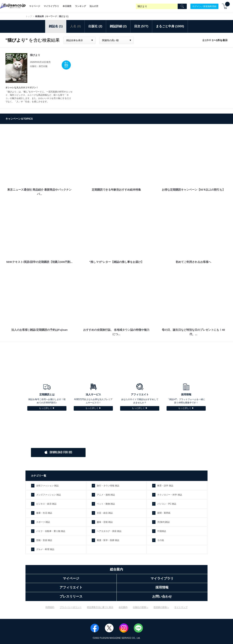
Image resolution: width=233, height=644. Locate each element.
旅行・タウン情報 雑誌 (108, 486)
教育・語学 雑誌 (165, 486)
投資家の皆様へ (161, 607)
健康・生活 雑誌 (44, 513)
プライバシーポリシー (71, 607)
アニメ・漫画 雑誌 (106, 495)
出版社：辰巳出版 (39, 66)
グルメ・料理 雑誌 (45, 549)
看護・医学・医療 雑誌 (108, 540)
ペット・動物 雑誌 (106, 504)
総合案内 (116, 569)
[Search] (182, 6)
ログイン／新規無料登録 (204, 6)
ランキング (80, 6)
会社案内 (123, 607)
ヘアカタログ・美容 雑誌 (109, 531)
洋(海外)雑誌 (163, 522)
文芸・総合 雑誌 (105, 513)
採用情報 (162, 587)
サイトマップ (181, 607)
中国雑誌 (162, 531)
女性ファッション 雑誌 (47, 486)
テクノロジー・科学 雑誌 (170, 495)
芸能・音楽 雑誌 (44, 540)
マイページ (35, 6)
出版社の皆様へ (141, 607)
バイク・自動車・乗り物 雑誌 (51, 531)
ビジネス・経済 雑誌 (46, 504)
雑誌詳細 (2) (118, 26)
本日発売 (67, 6)
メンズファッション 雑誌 (49, 495)
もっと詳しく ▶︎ (47, 408)
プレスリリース (71, 596)
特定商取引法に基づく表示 (100, 607)
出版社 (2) (95, 26)
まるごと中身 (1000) (170, 26)
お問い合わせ (162, 596)
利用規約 (50, 607)
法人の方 (94, 6)
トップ (29, 16)
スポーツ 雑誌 (43, 522)
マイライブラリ (51, 6)
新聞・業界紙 (164, 513)
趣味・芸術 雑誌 (105, 522)
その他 (161, 540)
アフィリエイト (71, 587)
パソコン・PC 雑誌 (167, 504)
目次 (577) (141, 26)
